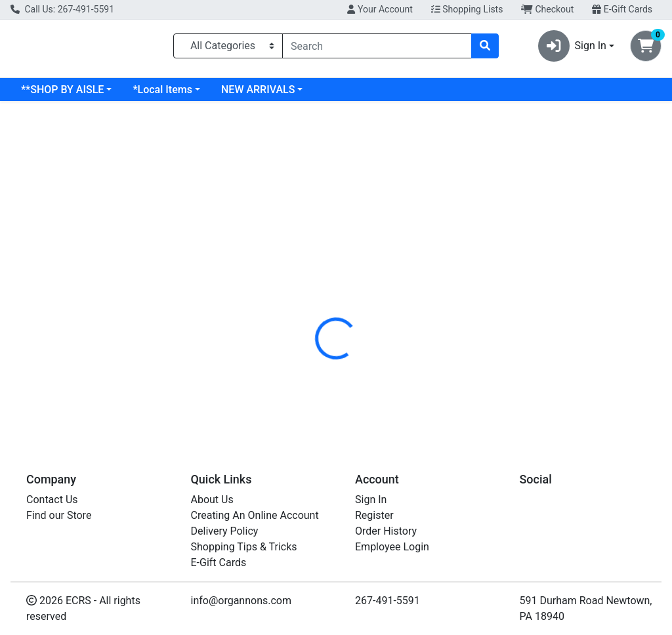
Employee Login (392, 547)
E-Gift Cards (622, 9)
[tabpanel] (476, 367)
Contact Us (52, 500)
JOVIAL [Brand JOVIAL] (429, 370)
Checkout (547, 9)
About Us (212, 500)
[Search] (377, 49)
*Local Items (268, 95)
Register (374, 515)
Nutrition (370, 291)
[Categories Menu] (228, 49)
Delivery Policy (225, 531)
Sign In (371, 500)
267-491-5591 (388, 601)
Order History (386, 531)
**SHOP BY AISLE (169, 95)
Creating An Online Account (255, 515)
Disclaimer (433, 291)
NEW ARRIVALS (364, 95)
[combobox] (377, 49)
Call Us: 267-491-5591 (62, 9)
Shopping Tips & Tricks (244, 547)
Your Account (380, 9)
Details (316, 291)
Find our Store (59, 515)
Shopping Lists (467, 9)
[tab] (316, 291)
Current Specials (60, 95)
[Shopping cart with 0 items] (646, 49)
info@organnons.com (241, 601)
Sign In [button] (572, 49)
